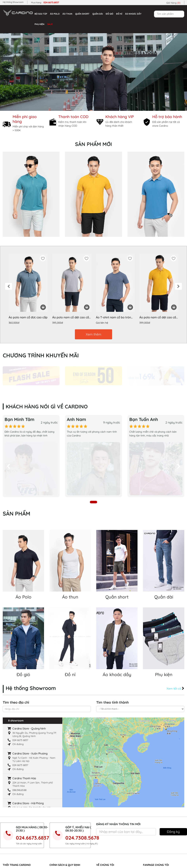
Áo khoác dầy (133, 14)
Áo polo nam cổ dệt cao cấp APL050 (71, 317)
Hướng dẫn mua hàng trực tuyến (68, 842)
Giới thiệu (101, 818)
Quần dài (98, 14)
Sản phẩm (17, 456)
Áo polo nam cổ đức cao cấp (28, 317)
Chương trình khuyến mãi (41, 355)
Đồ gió (109, 14)
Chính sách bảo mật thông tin (66, 824)
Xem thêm (93, 334)
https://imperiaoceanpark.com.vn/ (23, 859)
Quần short (82, 14)
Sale (50, 24)
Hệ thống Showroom (13, 2)
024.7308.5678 (82, 780)
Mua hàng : (45, 2)
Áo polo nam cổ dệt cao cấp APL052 (159, 317)
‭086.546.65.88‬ (19, 733)
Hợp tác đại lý (57, 836)
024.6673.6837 (33, 780)
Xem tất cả (175, 631)
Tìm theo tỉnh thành (112, 645)
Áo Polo (55, 14)
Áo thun (67, 14)
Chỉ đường (18, 687)
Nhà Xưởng (102, 824)
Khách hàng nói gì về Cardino (113, 836)
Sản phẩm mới (93, 144)
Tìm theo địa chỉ (16, 645)
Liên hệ (100, 848)
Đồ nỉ (119, 14)
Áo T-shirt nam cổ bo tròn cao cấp (113, 317)
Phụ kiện (39, 24)
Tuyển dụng (103, 842)
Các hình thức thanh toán (63, 818)
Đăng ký (173, 774)
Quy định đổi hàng (60, 848)
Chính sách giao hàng (61, 830)
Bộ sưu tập (41, 14)
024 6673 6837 (20, 683)
